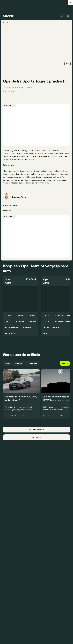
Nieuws (18, 363)
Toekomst (32, 363)
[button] (20, 281)
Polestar (18, 416)
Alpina (56, 416)
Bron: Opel (8, 210)
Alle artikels (37, 430)
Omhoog (36, 437)
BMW (62, 416)
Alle (65, 363)
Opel (8, 279)
